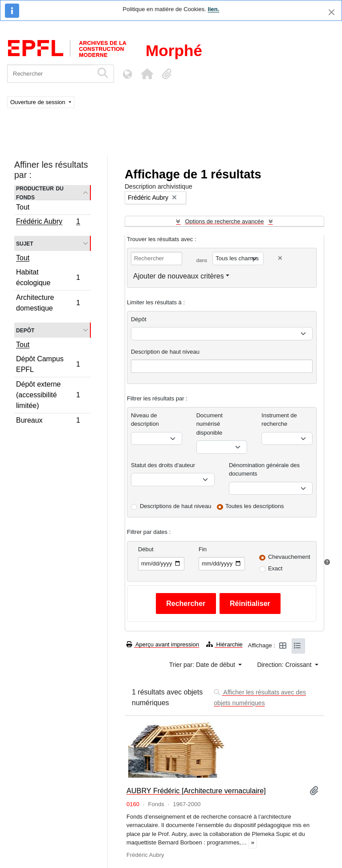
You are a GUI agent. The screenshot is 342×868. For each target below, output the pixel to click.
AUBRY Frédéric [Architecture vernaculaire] (196, 791)
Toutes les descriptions (255, 506)
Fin (203, 549)
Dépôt (139, 319)
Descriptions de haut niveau (175, 506)
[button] (147, 74)
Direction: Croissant (285, 665)
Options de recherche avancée (224, 221)
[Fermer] (332, 12)
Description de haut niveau (165, 352)
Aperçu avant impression (163, 644)
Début (146, 549)
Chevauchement (289, 557)
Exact (275, 568)
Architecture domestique (48, 303)
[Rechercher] (50, 74)
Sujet (25, 243)
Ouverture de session (39, 102)
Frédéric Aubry (48, 222)
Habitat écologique (48, 277)
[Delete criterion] (280, 258)
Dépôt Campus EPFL (48, 364)
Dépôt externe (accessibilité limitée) (48, 395)
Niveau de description (145, 420)
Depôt (25, 330)
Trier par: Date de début (203, 665)
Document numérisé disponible (210, 424)
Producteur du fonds (40, 193)
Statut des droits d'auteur (163, 465)
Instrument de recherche (279, 420)
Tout (23, 207)
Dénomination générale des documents (264, 470)
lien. (213, 9)
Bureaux (48, 421)
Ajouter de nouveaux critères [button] (179, 276)
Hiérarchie (224, 644)
